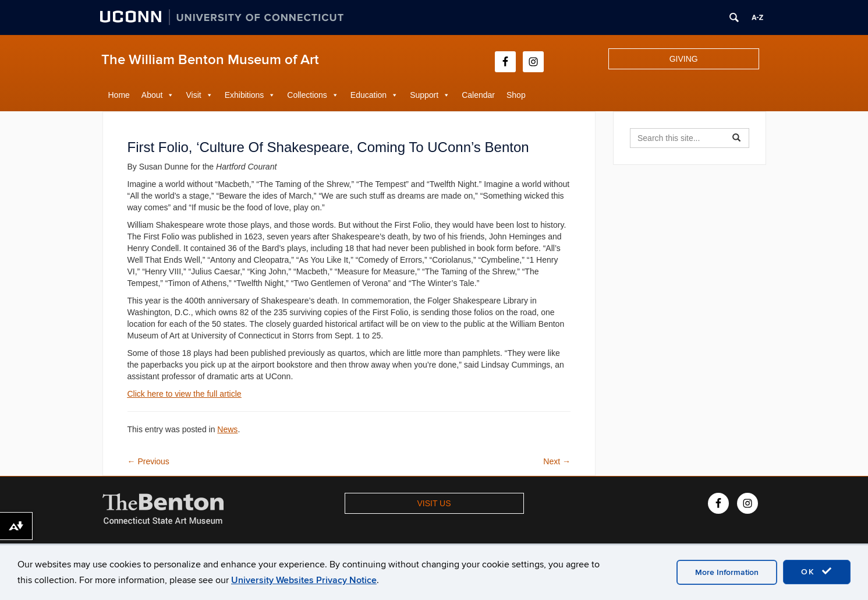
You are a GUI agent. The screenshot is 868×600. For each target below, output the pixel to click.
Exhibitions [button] (245, 95)
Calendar (478, 95)
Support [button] (424, 95)
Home (119, 95)
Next (557, 461)
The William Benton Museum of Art (210, 60)
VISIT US (434, 503)
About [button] (152, 95)
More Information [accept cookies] (727, 572)
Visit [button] (193, 95)
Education (369, 95)
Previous (148, 461)
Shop (516, 95)
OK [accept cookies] (817, 571)
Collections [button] (307, 95)
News (227, 429)
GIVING (684, 59)
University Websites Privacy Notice (304, 580)
